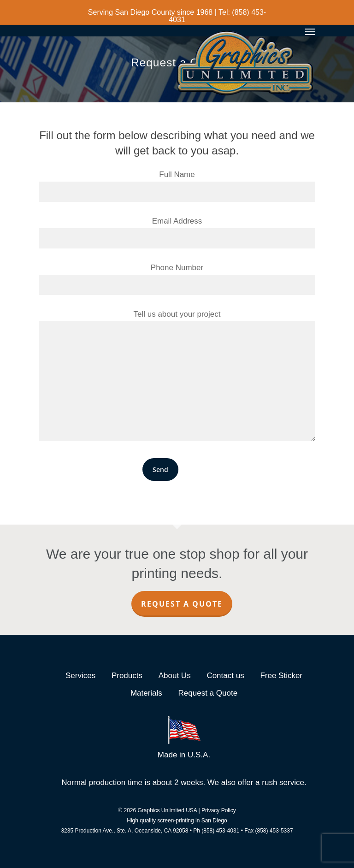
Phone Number (177, 279)
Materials (146, 693)
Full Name (177, 186)
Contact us (225, 676)
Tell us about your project (177, 378)
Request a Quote (182, 604)
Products (127, 676)
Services (80, 676)
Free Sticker (281, 676)
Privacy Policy (219, 810)
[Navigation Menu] (310, 31)
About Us (175, 676)
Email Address (177, 233)
